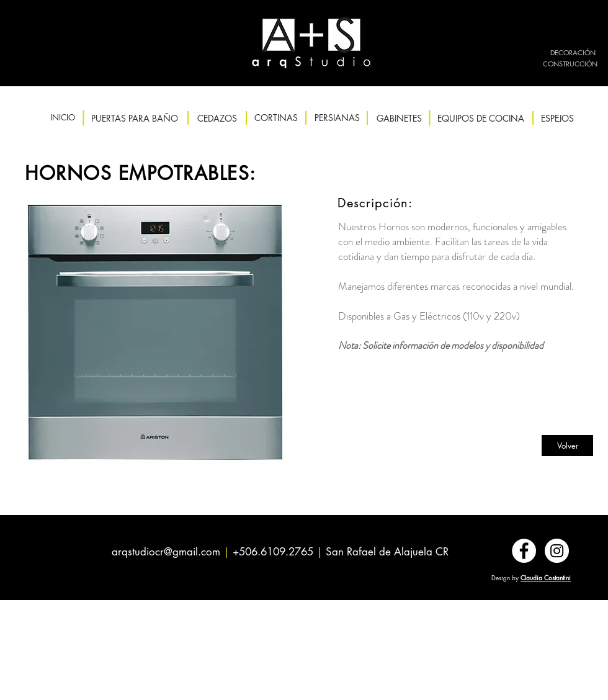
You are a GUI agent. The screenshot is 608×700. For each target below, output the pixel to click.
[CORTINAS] (276, 118)
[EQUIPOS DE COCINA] (481, 118)
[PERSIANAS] (337, 118)
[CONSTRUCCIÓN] (570, 64)
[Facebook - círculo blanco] (524, 551)
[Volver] (567, 446)
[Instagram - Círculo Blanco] (557, 551)
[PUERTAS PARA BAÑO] (135, 118)
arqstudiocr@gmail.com (166, 552)
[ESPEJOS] (557, 118)
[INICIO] (62, 118)
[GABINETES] (399, 118)
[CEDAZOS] (217, 118)
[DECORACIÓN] (573, 53)
